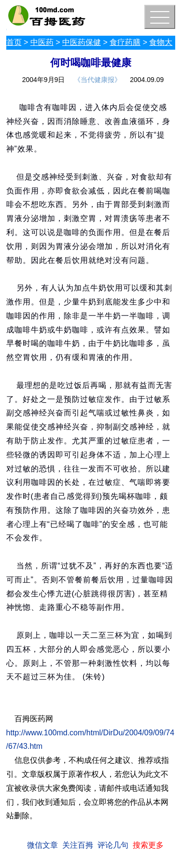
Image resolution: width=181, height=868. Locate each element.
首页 (14, 42)
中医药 (42, 42)
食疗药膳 (125, 42)
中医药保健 (82, 42)
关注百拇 (78, 845)
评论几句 (113, 845)
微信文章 (42, 845)
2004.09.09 (147, 80)
